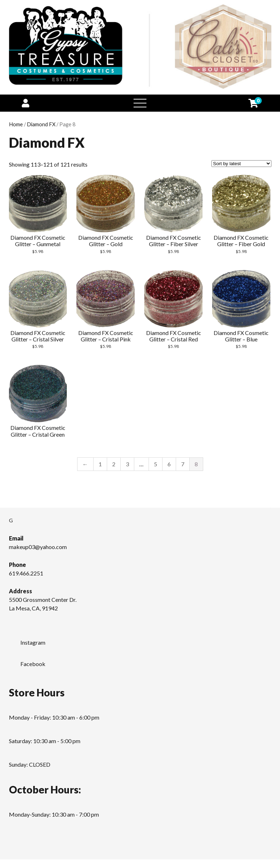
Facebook (27, 662)
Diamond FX (41, 124)
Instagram (27, 640)
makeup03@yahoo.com (38, 547)
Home (16, 124)
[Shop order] (241, 164)
